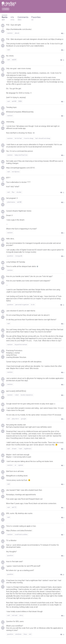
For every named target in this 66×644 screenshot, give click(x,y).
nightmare (28, 449)
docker (19, 192)
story (21, 615)
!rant (20, 449)
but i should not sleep (43, 138)
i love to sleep (28, 138)
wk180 (19, 202)
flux (13, 192)
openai (21, 465)
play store (15, 419)
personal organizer (22, 305)
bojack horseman (21, 345)
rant (8, 50)
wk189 (14, 101)
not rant (15, 615)
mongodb (19, 256)
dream (14, 449)
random (10, 33)
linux (25, 634)
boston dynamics (27, 395)
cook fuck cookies (21, 534)
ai (15, 465)
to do (33, 305)
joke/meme (11, 202)
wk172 (14, 507)
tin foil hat (18, 138)
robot (17, 395)
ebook (17, 33)
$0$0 (20, 101)
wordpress (16, 172)
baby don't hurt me (21, 155)
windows (18, 634)
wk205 (14, 60)
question (10, 256)
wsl (30, 634)
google (23, 419)
